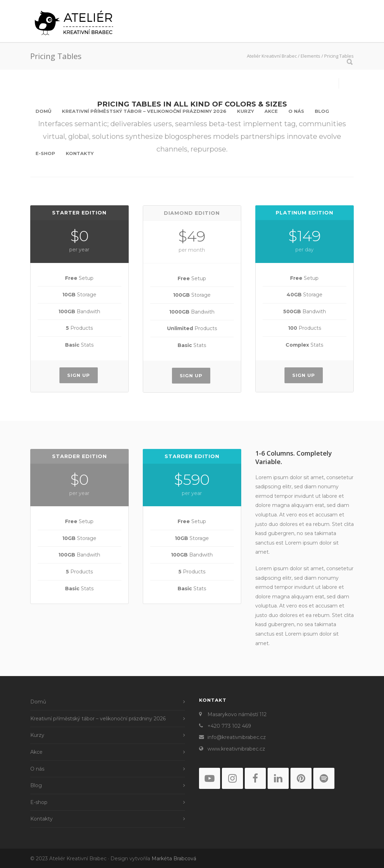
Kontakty (80, 153)
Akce (271, 111)
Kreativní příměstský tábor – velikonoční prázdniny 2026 (144, 111)
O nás (296, 111)
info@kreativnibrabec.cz (237, 737)
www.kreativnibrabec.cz (236, 749)
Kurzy (245, 111)
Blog (322, 111)
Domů (43, 111)
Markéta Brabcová (174, 859)
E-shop (45, 153)
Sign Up (79, 375)
